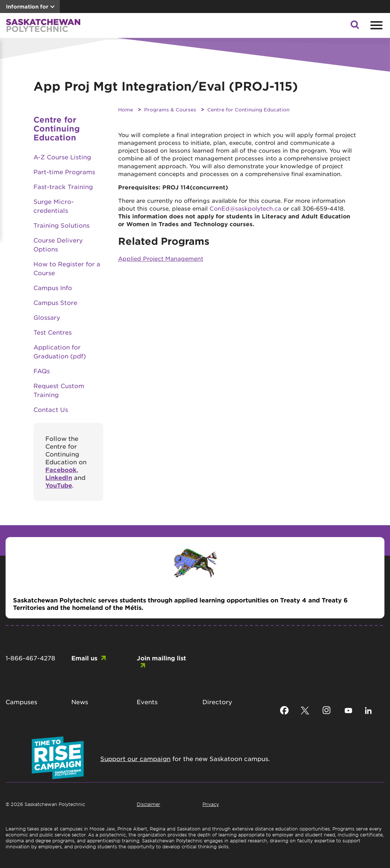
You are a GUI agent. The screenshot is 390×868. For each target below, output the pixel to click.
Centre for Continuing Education (248, 109)
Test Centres (53, 332)
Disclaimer (148, 804)
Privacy (211, 804)
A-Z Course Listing (62, 157)
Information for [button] (27, 6)
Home (126, 109)
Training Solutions (61, 225)
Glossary (47, 317)
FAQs (42, 371)
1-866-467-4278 (30, 658)
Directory (217, 702)
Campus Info (53, 287)
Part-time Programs (64, 172)
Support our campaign (135, 758)
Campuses (21, 702)
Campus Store (55, 302)
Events (147, 702)
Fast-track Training (63, 186)
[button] (355, 27)
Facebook (61, 469)
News (80, 702)
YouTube (59, 485)
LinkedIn (59, 477)
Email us (84, 658)
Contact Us (51, 409)
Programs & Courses (170, 109)
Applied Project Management (161, 258)
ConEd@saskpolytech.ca (245, 208)
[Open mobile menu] (376, 25)
